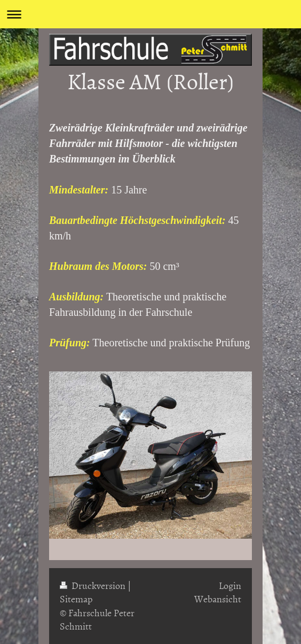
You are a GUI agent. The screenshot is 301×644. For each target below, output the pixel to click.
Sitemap (76, 599)
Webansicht (218, 599)
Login (230, 585)
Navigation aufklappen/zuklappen (150, 14)
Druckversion (94, 585)
